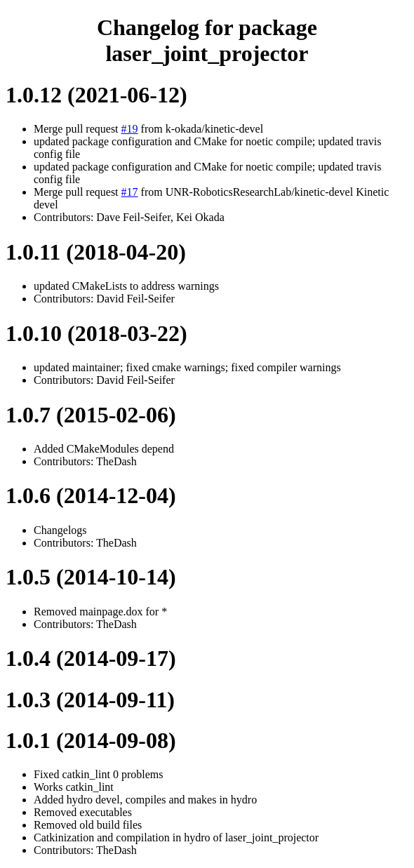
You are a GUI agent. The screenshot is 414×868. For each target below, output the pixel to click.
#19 (130, 129)
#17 (130, 192)
